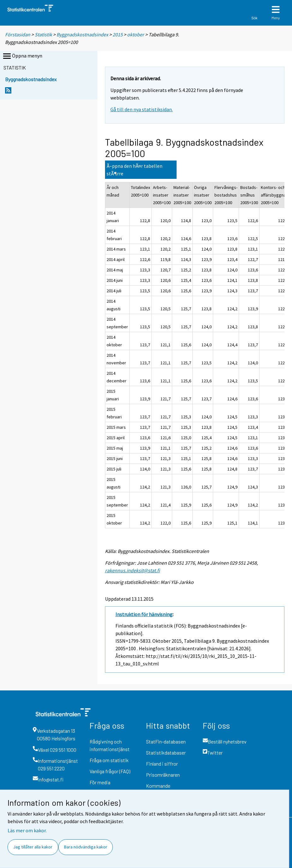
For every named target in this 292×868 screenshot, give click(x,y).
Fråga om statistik (109, 760)
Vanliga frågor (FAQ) (110, 771)
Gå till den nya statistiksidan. (142, 109)
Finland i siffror (162, 764)
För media (100, 782)
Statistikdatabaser (166, 753)
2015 (118, 34)
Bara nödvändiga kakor (86, 847)
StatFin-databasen (166, 741)
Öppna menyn (22, 56)
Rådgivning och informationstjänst (110, 745)
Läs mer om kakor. (27, 830)
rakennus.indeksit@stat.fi (132, 570)
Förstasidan (18, 34)
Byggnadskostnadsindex (83, 34)
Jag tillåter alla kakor (33, 847)
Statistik (43, 34)
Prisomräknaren (163, 775)
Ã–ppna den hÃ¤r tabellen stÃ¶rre (134, 170)
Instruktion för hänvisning (144, 614)
